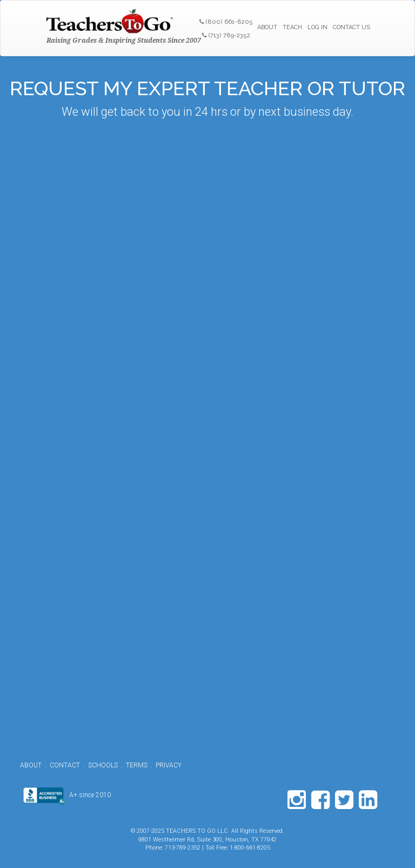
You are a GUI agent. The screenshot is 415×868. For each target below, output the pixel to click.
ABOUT (267, 27)
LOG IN (317, 27)
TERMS (137, 765)
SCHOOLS (103, 765)
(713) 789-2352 (226, 35)
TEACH (292, 27)
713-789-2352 (183, 848)
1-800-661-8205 (250, 848)
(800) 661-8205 (226, 22)
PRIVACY (169, 765)
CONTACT (65, 765)
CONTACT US (352, 27)
